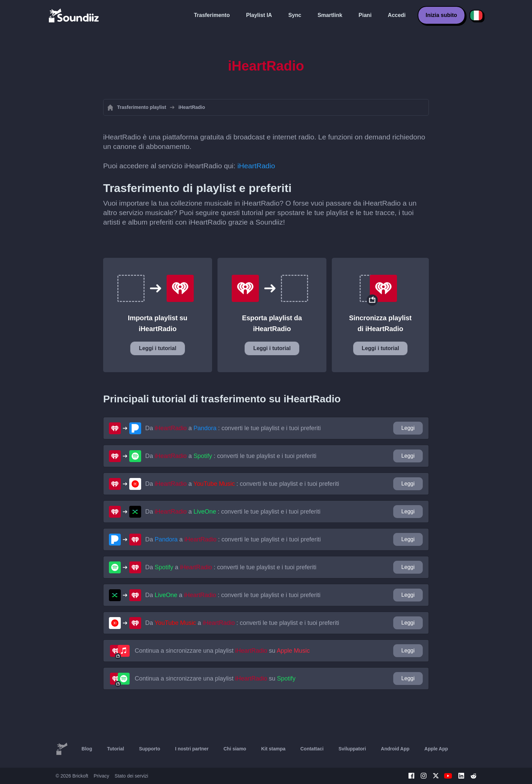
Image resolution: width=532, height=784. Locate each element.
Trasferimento (212, 15)
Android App (395, 749)
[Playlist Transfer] (74, 15)
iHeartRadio (256, 166)
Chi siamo (235, 749)
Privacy (101, 776)
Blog (87, 749)
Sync (295, 15)
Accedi (397, 15)
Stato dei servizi (131, 776)
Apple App (436, 749)
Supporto (150, 749)
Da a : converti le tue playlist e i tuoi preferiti (233, 428)
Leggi (408, 428)
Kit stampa (273, 749)
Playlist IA (259, 15)
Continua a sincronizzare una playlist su (222, 651)
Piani (365, 15)
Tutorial (115, 749)
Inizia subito (441, 15)
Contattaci (312, 749)
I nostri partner (192, 749)
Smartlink (330, 15)
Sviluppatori (352, 749)
